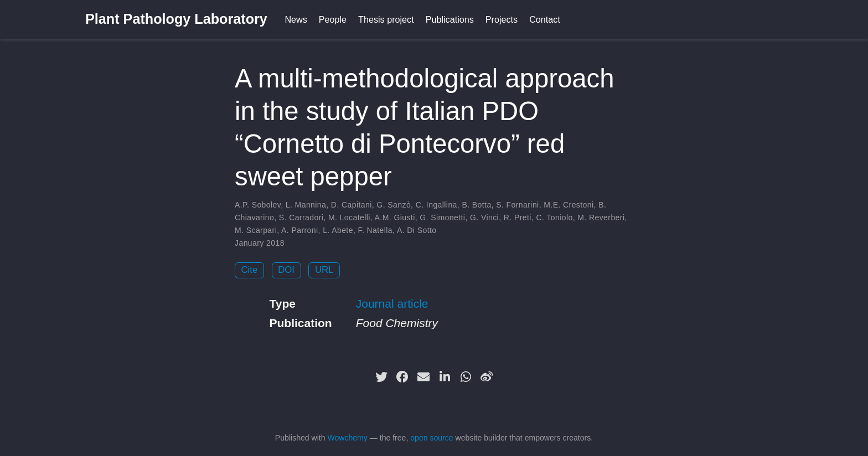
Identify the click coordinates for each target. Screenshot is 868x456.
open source (432, 438)
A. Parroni (299, 230)
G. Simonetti (442, 217)
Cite (250, 270)
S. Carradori (301, 217)
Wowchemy (347, 438)
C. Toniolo (554, 217)
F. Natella (376, 230)
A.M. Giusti (395, 217)
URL (324, 270)
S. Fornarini (517, 205)
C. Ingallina (436, 205)
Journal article (392, 304)
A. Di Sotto (417, 230)
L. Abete (338, 230)
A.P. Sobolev (258, 205)
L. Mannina (306, 205)
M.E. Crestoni (569, 205)
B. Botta (476, 205)
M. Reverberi (601, 217)
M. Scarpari (256, 230)
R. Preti (518, 217)
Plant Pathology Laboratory (176, 19)
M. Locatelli (349, 217)
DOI (286, 270)
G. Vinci (484, 217)
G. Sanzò (394, 205)
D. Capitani (352, 205)
